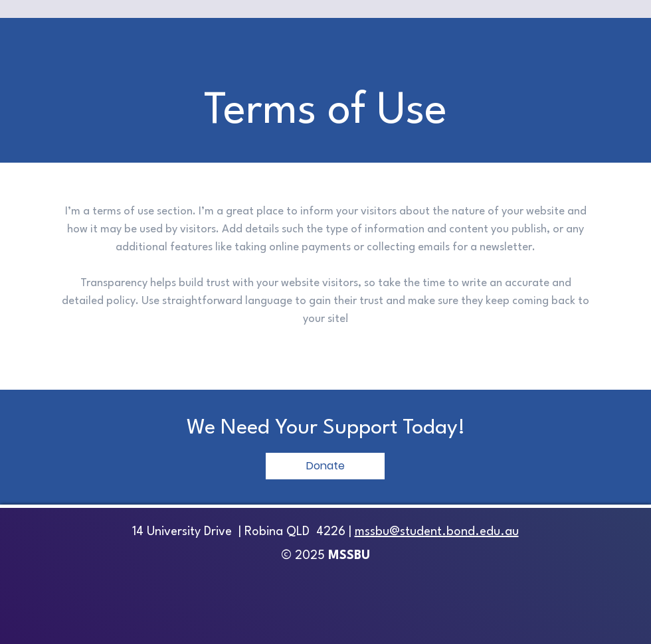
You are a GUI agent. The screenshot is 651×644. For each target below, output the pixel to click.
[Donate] (325, 466)
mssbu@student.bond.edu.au (437, 532)
